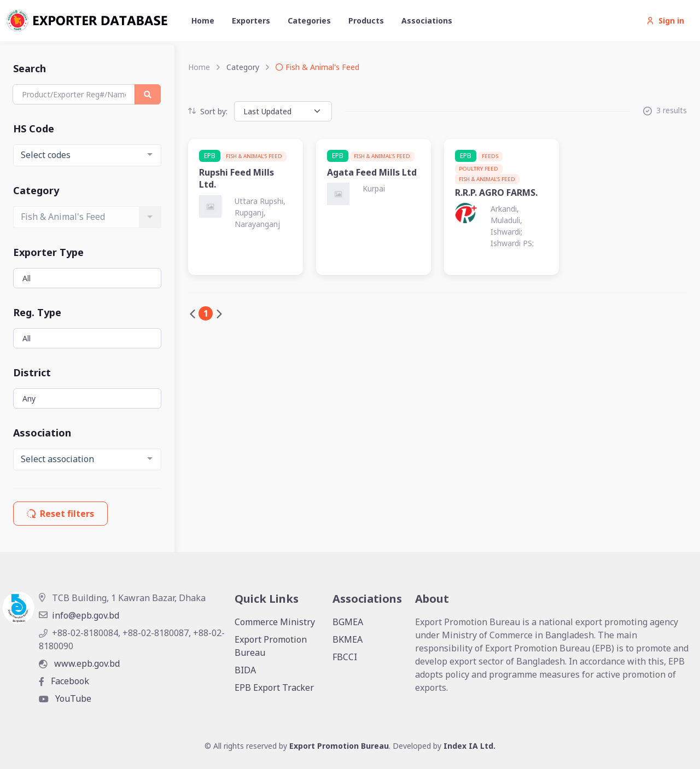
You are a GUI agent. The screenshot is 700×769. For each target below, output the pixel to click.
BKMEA (348, 639)
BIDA (245, 670)
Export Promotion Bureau (271, 646)
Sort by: (208, 111)
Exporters (251, 21)
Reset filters (60, 514)
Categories (309, 21)
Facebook (64, 681)
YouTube (65, 698)
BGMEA (348, 622)
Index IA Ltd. (469, 746)
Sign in (665, 21)
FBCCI (345, 657)
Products (366, 21)
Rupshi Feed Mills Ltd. (237, 178)
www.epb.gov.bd (79, 663)
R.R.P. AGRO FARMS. (496, 193)
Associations (427, 21)
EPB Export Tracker (274, 688)
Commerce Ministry (275, 622)
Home (203, 21)
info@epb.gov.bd (79, 615)
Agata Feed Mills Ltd (372, 172)
